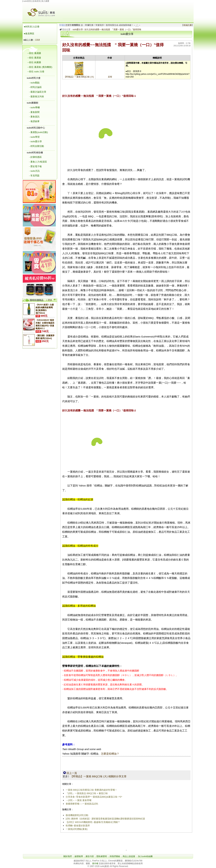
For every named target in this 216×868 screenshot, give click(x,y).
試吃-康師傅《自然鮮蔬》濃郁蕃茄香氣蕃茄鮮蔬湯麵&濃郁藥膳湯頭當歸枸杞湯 (105, 819)
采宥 (110, 77)
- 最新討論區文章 (38, 92)
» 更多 (49, 300)
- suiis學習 (34, 137)
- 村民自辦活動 (36, 146)
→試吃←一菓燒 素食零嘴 (78, 800)
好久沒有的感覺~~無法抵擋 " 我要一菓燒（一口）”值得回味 (113, 29)
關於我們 (68, 856)
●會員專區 (29, 34)
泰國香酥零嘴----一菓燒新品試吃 (82, 804)
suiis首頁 (27, 1)
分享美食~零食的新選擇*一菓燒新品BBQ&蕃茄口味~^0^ (94, 797)
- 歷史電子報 (35, 166)
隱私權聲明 (102, 856)
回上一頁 (70, 773)
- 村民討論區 (35, 87)
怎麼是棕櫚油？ (110, 754)
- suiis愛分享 (35, 141)
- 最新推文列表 (36, 97)
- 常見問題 (34, 176)
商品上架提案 (129, 856)
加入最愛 (45, 1)
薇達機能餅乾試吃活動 (77, 815)
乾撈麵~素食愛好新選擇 (78, 826)
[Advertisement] (127, 10)
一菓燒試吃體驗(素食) (77, 829)
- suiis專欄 (34, 107)
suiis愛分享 (78, 29)
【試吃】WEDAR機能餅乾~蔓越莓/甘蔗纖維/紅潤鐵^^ (93, 822)
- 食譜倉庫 (34, 121)
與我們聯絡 (115, 856)
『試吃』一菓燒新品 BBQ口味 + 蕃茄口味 (87, 793)
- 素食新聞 (34, 112)
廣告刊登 (90, 856)
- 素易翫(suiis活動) (38, 132)
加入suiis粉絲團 (145, 856)
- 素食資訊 (34, 117)
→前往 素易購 (34, 53)
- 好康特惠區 (35, 157)
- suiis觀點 (34, 83)
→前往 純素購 (34, 62)
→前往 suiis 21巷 (36, 72)
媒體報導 (79, 856)
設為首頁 (36, 1)
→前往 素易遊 (34, 58)
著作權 (95, 863)
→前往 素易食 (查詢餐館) (40, 67)
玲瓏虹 (62, 25)
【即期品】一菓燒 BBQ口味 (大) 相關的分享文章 (98, 776)
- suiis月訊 (34, 171)
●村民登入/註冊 (32, 27)
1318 (37, 40)
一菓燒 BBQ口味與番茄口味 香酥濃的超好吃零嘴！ (91, 790)
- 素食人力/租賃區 (38, 162)
